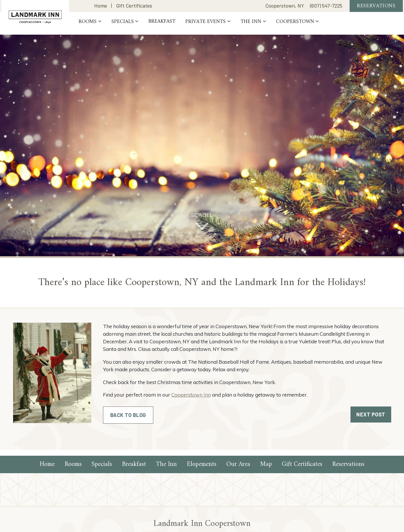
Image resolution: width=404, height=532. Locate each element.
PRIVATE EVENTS (221, 25)
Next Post (371, 414)
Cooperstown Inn (191, 395)
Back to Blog (128, 415)
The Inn (266, 25)
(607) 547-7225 (326, 8)
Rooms (103, 25)
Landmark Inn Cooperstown (43, 17)
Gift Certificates (134, 8)
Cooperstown (310, 25)
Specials (138, 25)
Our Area (238, 464)
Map (266, 464)
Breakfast (178, 25)
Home (101, 8)
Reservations (376, 8)
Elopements (202, 464)
